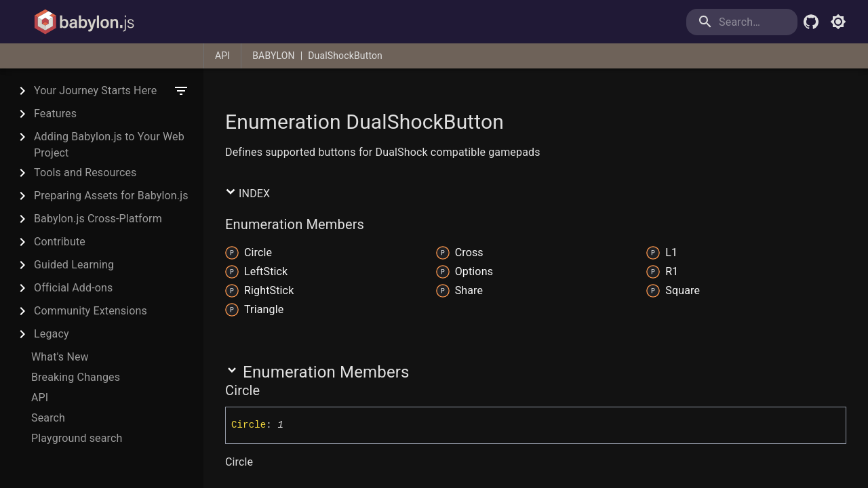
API (222, 56)
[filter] (181, 91)
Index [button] (248, 193)
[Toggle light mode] (838, 22)
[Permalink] (269, 390)
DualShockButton (345, 56)
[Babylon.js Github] (811, 22)
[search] (742, 22)
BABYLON (273, 56)
